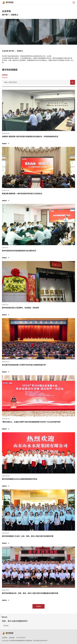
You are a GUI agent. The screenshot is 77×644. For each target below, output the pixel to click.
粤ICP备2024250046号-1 (40, 641)
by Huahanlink (21, 637)
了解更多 (38, 606)
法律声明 (5, 638)
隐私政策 (12, 638)
